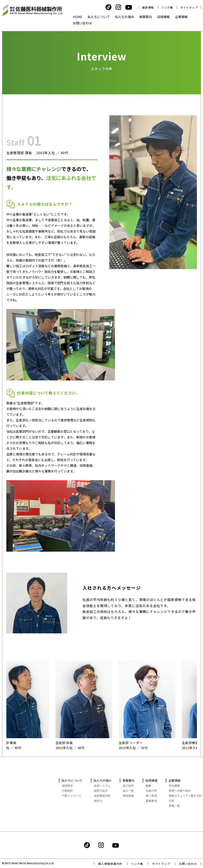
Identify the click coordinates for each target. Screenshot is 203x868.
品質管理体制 (102, 796)
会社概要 (174, 786)
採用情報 (164, 17)
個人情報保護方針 (110, 864)
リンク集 (167, 7)
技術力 (98, 801)
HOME (78, 17)
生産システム (102, 786)
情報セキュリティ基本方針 (185, 796)
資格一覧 (174, 806)
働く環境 (151, 796)
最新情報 (148, 7)
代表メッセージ (72, 796)
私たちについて (99, 17)
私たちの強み (125, 17)
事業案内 (146, 17)
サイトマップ (189, 7)
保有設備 (128, 796)
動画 (148, 786)
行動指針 (67, 791)
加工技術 (128, 786)
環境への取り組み (180, 791)
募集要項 (151, 801)
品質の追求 (101, 791)
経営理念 (67, 786)
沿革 (171, 801)
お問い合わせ (82, 23)
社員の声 (151, 791)
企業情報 (181, 17)
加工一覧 (128, 791)
